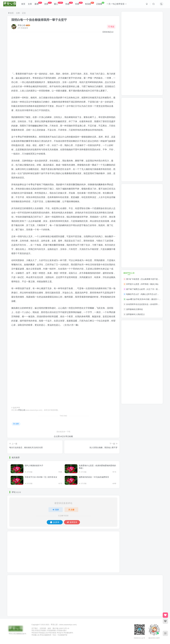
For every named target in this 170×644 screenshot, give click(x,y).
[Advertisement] (63, 53)
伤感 (70, 4)
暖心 (59, 4)
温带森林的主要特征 (135, 309)
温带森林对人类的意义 (135, 314)
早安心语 (21, 25)
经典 (80, 4)
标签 (49, 628)
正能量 (101, 4)
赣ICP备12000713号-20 (61, 628)
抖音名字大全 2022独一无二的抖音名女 (41, 477)
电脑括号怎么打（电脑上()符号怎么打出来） (144, 294)
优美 (49, 4)
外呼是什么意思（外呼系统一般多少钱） (143, 284)
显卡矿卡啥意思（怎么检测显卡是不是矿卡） (145, 279)
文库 (31, 4)
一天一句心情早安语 (117, 4)
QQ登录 (55, 522)
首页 (24, 4)
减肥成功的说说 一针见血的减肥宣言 (94, 477)
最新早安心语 (129, 273)
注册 (71, 510)
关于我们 (35, 628)
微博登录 (72, 522)
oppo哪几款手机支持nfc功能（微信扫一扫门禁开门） (148, 299)
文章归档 (43, 628)
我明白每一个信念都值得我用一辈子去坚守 (39, 20)
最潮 (39, 4)
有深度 (90, 4)
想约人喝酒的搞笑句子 (34, 466)
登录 (56, 510)
